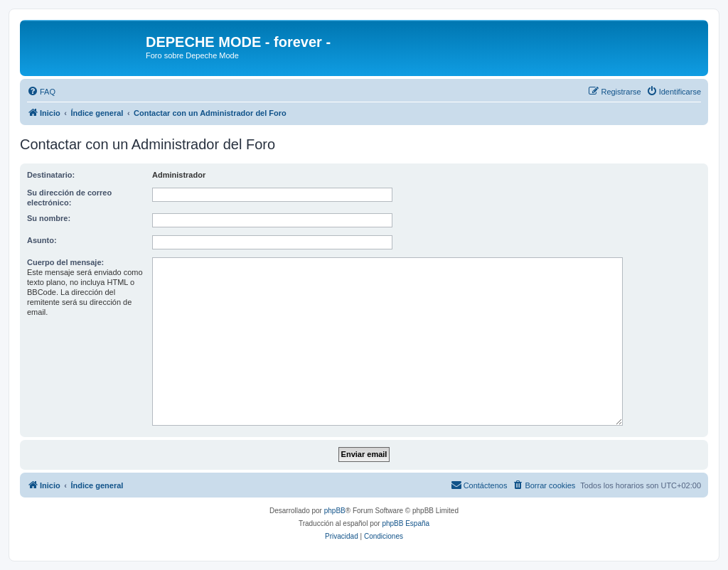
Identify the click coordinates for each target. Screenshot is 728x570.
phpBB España (406, 523)
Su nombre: (49, 218)
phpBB (335, 511)
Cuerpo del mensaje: (65, 262)
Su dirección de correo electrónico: (69, 198)
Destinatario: (51, 175)
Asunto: (42, 240)
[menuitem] (41, 92)
